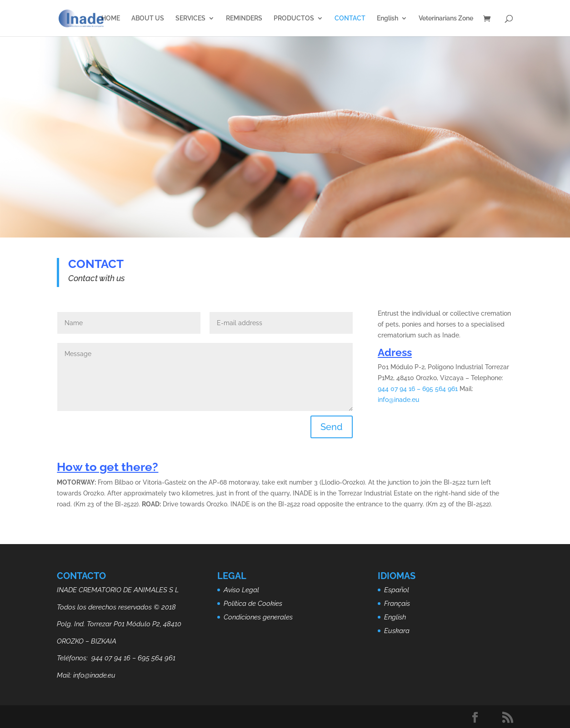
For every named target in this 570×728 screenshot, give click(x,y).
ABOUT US (148, 18)
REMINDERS (244, 18)
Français (397, 604)
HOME (111, 18)
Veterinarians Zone (446, 18)
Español (397, 590)
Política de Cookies (253, 604)
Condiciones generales (258, 617)
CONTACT (350, 18)
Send (332, 427)
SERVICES (190, 18)
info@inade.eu (398, 400)
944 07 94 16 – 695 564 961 (418, 389)
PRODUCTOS (294, 18)
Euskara (397, 631)
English (387, 18)
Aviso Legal (241, 590)
